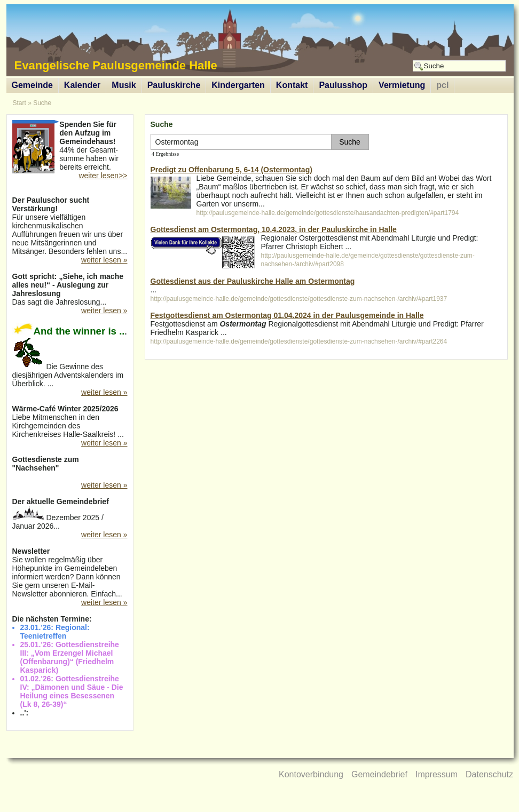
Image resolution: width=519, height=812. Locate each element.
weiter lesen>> (103, 176)
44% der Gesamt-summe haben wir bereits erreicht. (70, 147)
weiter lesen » (104, 260)
